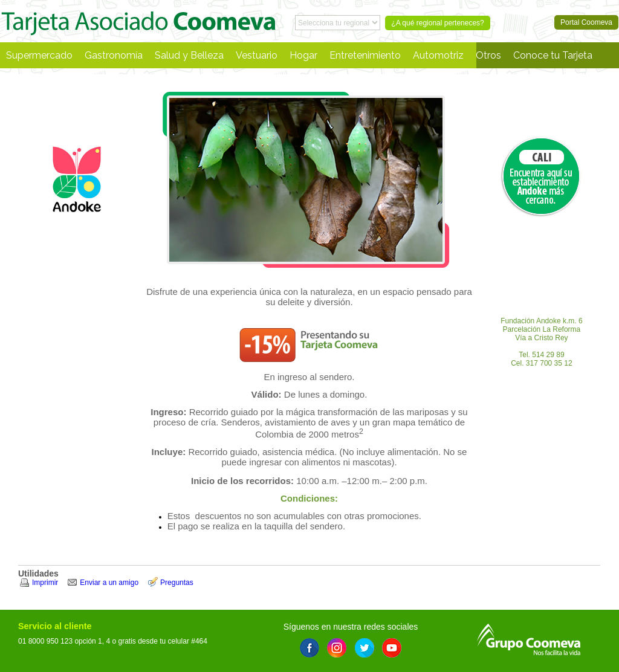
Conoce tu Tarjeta (553, 55)
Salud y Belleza (189, 55)
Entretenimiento (365, 55)
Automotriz (438, 55)
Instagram (337, 648)
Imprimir (45, 583)
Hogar (303, 55)
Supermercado (39, 55)
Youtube (392, 648)
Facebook (309, 648)
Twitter (365, 648)
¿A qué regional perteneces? (437, 23)
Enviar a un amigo (109, 583)
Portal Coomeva (138, 21)
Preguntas (177, 583)
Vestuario (257, 55)
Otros (488, 55)
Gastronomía (114, 55)
